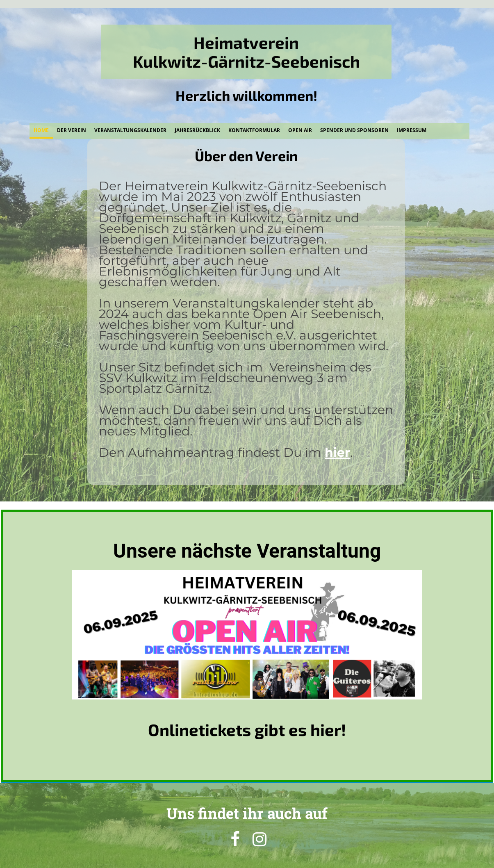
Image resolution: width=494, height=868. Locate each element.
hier (337, 452)
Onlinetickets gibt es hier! (247, 729)
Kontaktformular (254, 130)
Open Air (300, 130)
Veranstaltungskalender (130, 130)
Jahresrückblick (197, 130)
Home (41, 130)
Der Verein (72, 130)
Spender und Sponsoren (354, 130)
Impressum (412, 130)
